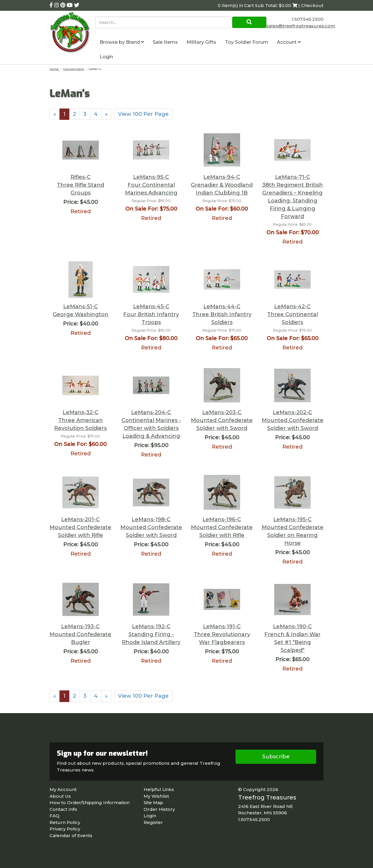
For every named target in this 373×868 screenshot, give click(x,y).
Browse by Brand (122, 42)
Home (54, 69)
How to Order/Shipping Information (90, 803)
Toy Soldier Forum (247, 42)
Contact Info (63, 809)
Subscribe (276, 757)
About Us (60, 796)
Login (106, 57)
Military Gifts (201, 42)
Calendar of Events (71, 835)
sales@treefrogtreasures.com (301, 26)
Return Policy (65, 822)
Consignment (74, 69)
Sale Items (165, 42)
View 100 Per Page (143, 114)
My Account (63, 789)
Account (289, 42)
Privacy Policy (65, 829)
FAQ (54, 816)
